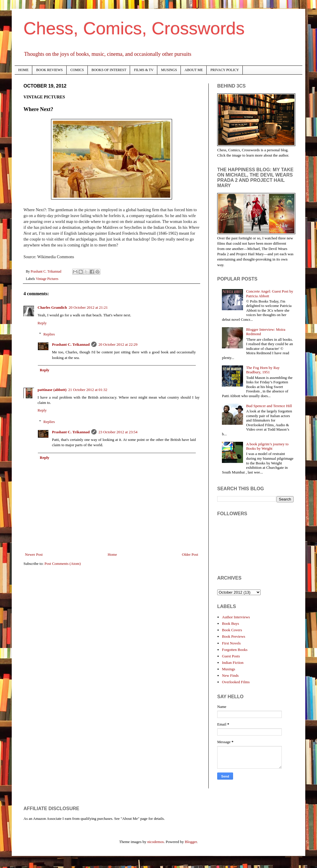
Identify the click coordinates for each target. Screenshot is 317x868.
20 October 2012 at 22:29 (118, 344)
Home (112, 554)
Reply (42, 323)
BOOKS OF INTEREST (109, 70)
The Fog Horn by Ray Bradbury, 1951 (263, 370)
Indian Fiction (233, 663)
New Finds (230, 675)
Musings (229, 669)
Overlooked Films (236, 682)
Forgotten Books (235, 650)
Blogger (191, 842)
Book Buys (230, 623)
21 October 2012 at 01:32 (88, 390)
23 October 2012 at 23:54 (118, 432)
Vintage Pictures (47, 279)
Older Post (190, 554)
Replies (49, 334)
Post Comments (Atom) (63, 564)
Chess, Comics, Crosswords (134, 28)
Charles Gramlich (52, 307)
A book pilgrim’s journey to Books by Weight (267, 446)
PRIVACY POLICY (225, 70)
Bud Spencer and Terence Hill (269, 406)
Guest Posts (231, 656)
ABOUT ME (194, 70)
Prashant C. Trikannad (71, 344)
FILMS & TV (144, 70)
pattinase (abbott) (52, 390)
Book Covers (232, 630)
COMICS (77, 70)
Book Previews (233, 636)
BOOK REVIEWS (49, 70)
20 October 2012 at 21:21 (88, 307)
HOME (23, 70)
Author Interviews (236, 617)
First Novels (231, 643)
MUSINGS (169, 70)
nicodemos (156, 842)
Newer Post (34, 554)
